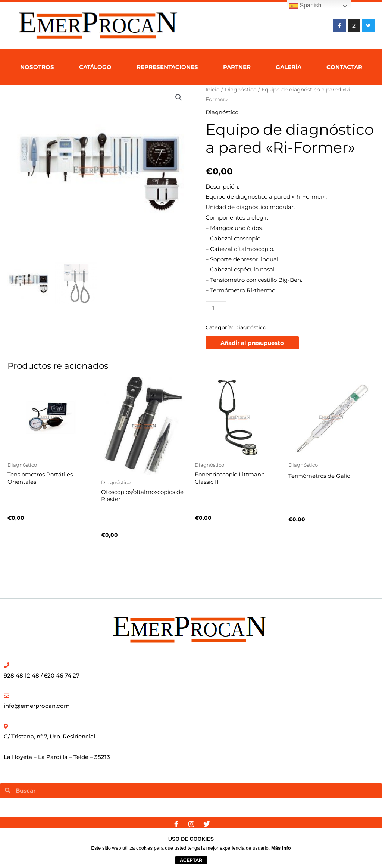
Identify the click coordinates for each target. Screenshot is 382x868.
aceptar (191, 860)
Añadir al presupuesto (252, 343)
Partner (237, 67)
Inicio (213, 90)
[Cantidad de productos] (216, 308)
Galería (289, 67)
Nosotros (37, 67)
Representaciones (167, 67)
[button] (179, 97)
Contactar (344, 67)
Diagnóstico (241, 90)
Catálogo (95, 67)
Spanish (305, 6)
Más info (281, 848)
